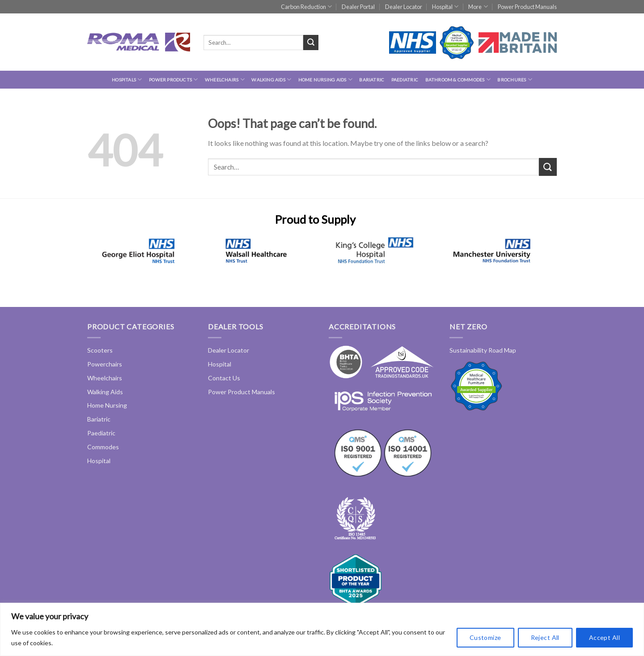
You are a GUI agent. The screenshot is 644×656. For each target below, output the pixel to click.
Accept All (604, 637)
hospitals (127, 79)
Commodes (103, 447)
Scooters (100, 350)
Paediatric (405, 80)
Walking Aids (271, 79)
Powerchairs (105, 364)
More (478, 6)
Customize (485, 637)
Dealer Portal (358, 7)
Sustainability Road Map (483, 350)
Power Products (173, 79)
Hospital (445, 6)
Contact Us (224, 378)
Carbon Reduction (306, 6)
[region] (322, 629)
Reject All (545, 637)
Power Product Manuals (527, 7)
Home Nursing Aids (325, 79)
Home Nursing (107, 405)
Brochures (515, 79)
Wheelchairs (225, 79)
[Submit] (311, 43)
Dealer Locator (404, 7)
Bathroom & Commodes (458, 79)
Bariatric (372, 80)
